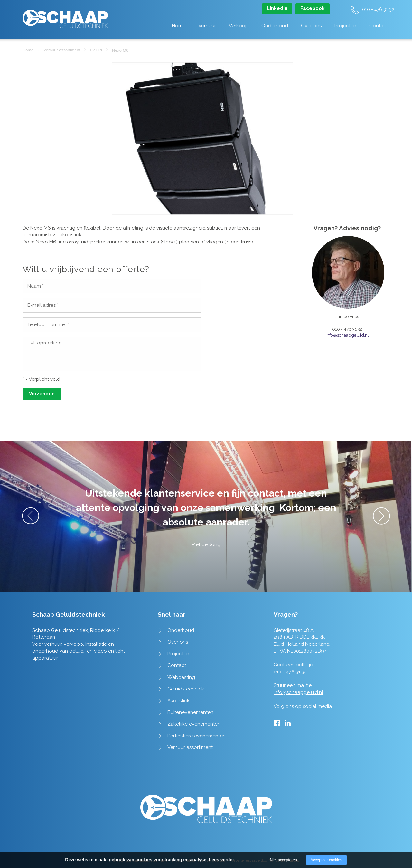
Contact (379, 26)
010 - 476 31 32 (378, 9)
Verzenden (42, 394)
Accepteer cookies (326, 860)
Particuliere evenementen (197, 736)
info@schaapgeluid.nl (347, 335)
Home (179, 26)
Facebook (313, 8)
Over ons (311, 26)
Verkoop (239, 26)
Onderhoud (275, 26)
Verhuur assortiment (62, 50)
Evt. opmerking (45, 343)
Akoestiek (178, 701)
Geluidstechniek (186, 689)
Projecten (345, 26)
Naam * (36, 286)
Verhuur (207, 26)
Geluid (96, 50)
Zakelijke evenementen (194, 724)
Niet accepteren (284, 860)
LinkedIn (277, 8)
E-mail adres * (43, 305)
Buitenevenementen (190, 712)
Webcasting (181, 677)
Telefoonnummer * (48, 324)
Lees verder (222, 860)
